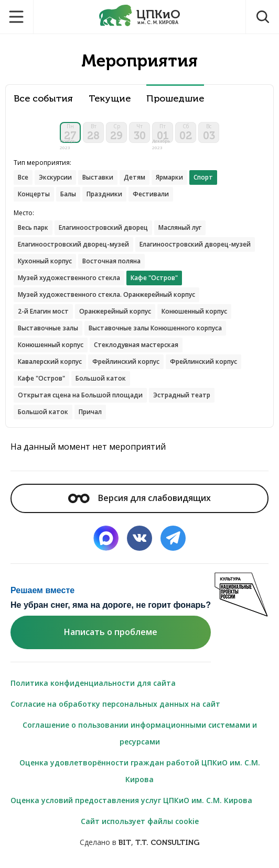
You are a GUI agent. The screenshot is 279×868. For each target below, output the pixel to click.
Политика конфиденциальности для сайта (93, 683)
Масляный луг (180, 227)
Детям (135, 177)
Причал (90, 412)
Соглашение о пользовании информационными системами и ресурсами (140, 733)
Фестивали (151, 194)
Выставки (98, 177)
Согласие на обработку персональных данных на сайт (115, 704)
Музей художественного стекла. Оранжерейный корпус (106, 294)
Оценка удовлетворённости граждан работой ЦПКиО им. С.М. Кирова (140, 771)
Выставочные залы (48, 328)
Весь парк (33, 227)
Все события (43, 99)
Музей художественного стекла (69, 278)
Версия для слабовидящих (139, 498)
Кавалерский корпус (50, 361)
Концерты (34, 194)
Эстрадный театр (182, 395)
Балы (68, 194)
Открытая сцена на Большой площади (80, 395)
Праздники (104, 194)
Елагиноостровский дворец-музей (73, 244)
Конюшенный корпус (194, 311)
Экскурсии (55, 177)
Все (23, 177)
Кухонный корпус (45, 261)
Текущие (110, 99)
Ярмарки (169, 177)
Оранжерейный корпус (115, 311)
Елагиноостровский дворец (103, 227)
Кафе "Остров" (41, 378)
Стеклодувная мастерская (136, 345)
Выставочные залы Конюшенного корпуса (155, 328)
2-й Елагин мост (43, 311)
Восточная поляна (111, 261)
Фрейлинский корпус (126, 361)
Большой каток (101, 378)
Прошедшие (175, 99)
